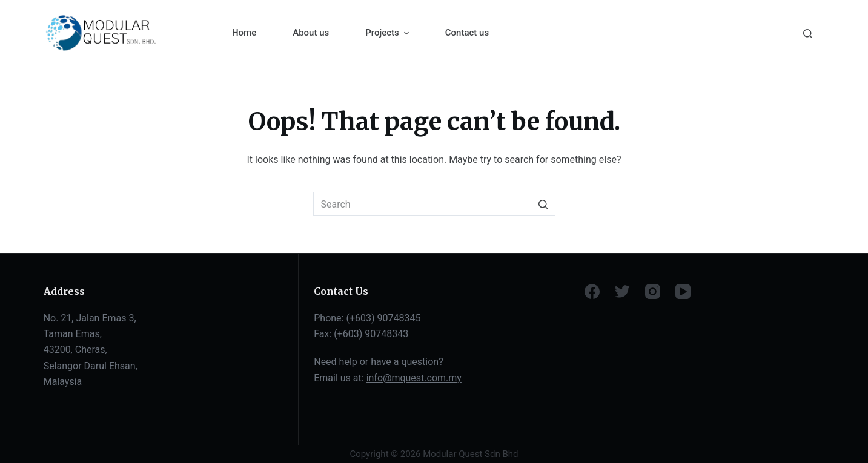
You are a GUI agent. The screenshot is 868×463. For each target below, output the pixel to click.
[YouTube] (683, 291)
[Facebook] (592, 291)
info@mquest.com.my (414, 378)
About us (311, 33)
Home (244, 33)
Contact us (467, 33)
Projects (389, 33)
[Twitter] (622, 291)
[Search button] (543, 204)
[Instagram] (653, 291)
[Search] (808, 34)
